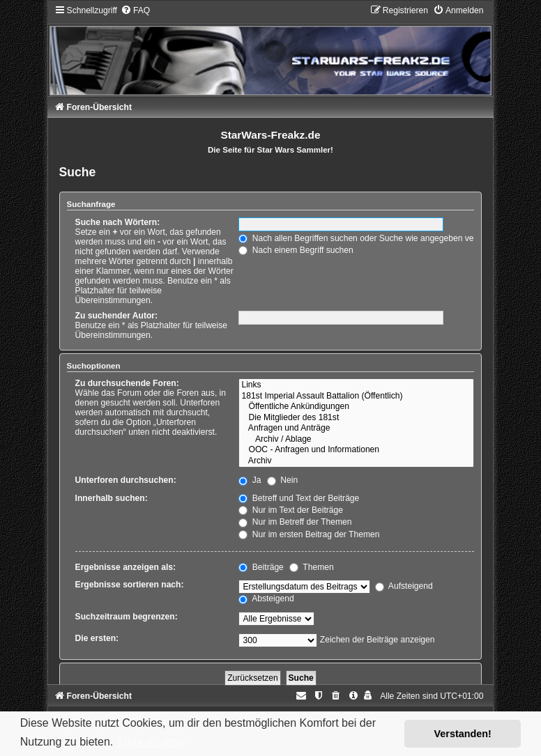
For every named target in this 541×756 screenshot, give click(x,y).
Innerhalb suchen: (112, 498)
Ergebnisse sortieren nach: (130, 585)
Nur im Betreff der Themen (295, 522)
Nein (282, 480)
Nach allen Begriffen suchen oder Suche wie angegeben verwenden (372, 238)
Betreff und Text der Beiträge (299, 498)
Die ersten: (97, 638)
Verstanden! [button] (463, 734)
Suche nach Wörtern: (118, 222)
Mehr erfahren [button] (154, 742)
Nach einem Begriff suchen (296, 250)
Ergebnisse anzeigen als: (126, 567)
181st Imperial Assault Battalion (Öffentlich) (356, 396)
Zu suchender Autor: (116, 316)
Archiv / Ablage (356, 440)
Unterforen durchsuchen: (126, 480)
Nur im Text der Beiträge (291, 510)
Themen (312, 567)
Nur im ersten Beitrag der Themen (309, 534)
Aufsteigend (404, 586)
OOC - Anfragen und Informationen (356, 450)
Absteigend (266, 599)
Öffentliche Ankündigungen (356, 407)
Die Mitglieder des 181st (356, 418)
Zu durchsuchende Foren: (127, 383)
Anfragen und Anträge (356, 429)
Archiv (356, 461)
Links (356, 385)
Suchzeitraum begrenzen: (127, 617)
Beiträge (261, 567)
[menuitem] (135, 10)
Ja (250, 480)
